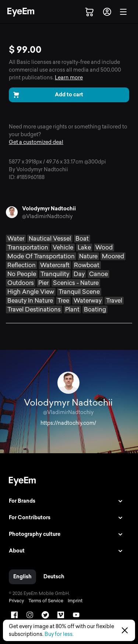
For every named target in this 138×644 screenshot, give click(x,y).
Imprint (75, 601)
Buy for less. (59, 634)
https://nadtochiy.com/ (68, 423)
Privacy (16, 601)
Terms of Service (46, 601)
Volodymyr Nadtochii (49, 209)
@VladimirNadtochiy (47, 216)
